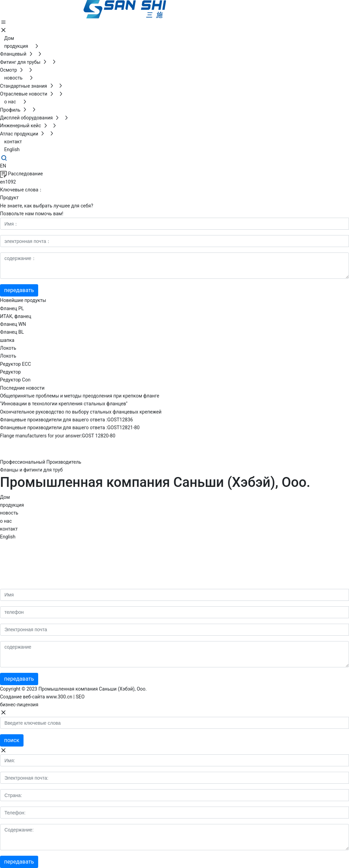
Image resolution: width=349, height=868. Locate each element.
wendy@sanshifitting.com (43, 584)
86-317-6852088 (29, 546)
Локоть (8, 348)
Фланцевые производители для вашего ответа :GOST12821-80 (70, 428)
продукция (12, 505)
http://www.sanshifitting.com (44, 565)
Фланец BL (12, 332)
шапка (7, 340)
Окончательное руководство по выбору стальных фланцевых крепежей (81, 412)
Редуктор (10, 372)
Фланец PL (12, 308)
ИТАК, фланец (16, 316)
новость (9, 513)
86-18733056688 (40, 555)
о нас (6, 521)
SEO (80, 697)
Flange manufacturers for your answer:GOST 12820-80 (58, 436)
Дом (5, 497)
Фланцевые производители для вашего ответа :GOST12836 (66, 420)
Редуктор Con (15, 380)
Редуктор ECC (16, 364)
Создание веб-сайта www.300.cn (36, 697)
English (8, 537)
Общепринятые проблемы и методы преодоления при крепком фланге (80, 396)
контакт (9, 529)
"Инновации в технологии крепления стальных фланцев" (64, 404)
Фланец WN (13, 324)
